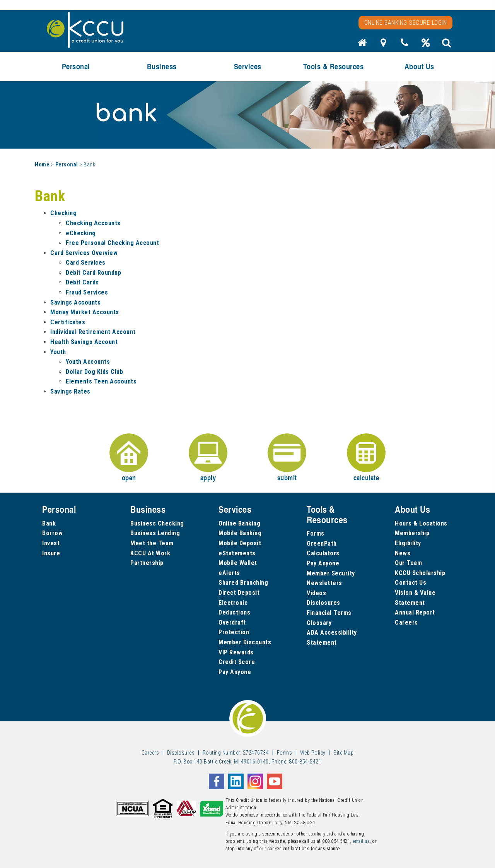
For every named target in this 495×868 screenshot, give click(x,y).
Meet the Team (152, 543)
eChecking (81, 233)
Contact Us (411, 583)
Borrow (52, 533)
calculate (366, 458)
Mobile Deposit (240, 543)
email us (361, 841)
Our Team (408, 563)
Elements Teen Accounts (101, 381)
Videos (316, 593)
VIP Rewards (236, 652)
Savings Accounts (75, 302)
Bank (49, 523)
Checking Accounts (93, 223)
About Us (419, 66)
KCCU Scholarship (420, 573)
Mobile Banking (240, 533)
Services (248, 66)
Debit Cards (82, 282)
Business (162, 66)
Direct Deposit (239, 593)
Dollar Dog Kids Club (94, 372)
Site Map (343, 753)
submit (287, 458)
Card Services (86, 263)
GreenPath (322, 544)
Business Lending (155, 533)
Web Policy (313, 753)
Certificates (68, 322)
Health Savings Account (84, 342)
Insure (51, 553)
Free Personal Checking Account (112, 243)
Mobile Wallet (238, 563)
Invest (51, 543)
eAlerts (229, 573)
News (403, 553)
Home (42, 164)
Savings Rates (70, 391)
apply (208, 458)
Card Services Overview (84, 253)
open (129, 458)
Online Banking (239, 523)
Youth (58, 352)
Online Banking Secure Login (406, 23)
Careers (406, 622)
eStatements (237, 553)
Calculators (323, 553)
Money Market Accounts (85, 312)
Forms (316, 533)
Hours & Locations (421, 523)
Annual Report (415, 612)
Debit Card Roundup (93, 273)
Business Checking (157, 523)
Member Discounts (245, 642)
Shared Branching (243, 583)
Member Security (331, 573)
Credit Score (237, 662)
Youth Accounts (88, 362)
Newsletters (324, 583)
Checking (63, 213)
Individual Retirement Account (93, 332)
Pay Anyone (235, 672)
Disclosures (323, 603)
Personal (76, 66)
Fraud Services (87, 292)
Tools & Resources (334, 66)
